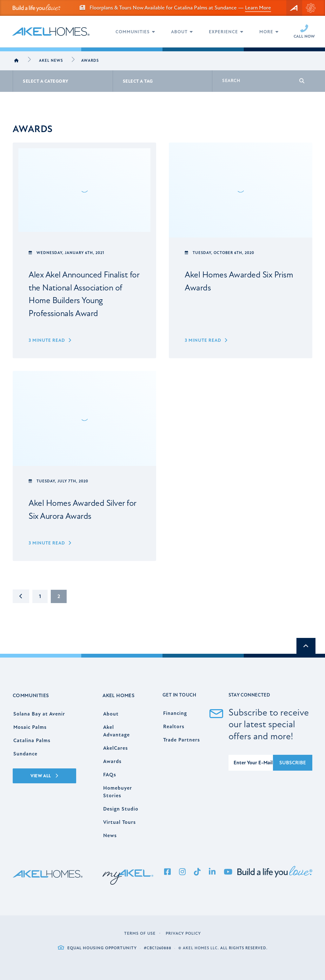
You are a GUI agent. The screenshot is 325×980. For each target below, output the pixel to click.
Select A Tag (138, 81)
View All (44, 776)
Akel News (51, 61)
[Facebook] (168, 872)
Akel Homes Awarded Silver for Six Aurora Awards (83, 510)
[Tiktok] (197, 872)
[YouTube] (228, 872)
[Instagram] (182, 872)
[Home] (17, 61)
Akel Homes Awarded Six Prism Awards (239, 281)
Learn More (258, 8)
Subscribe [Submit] (293, 763)
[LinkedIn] (212, 872)
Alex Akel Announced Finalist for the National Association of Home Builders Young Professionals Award (84, 294)
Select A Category (46, 81)
